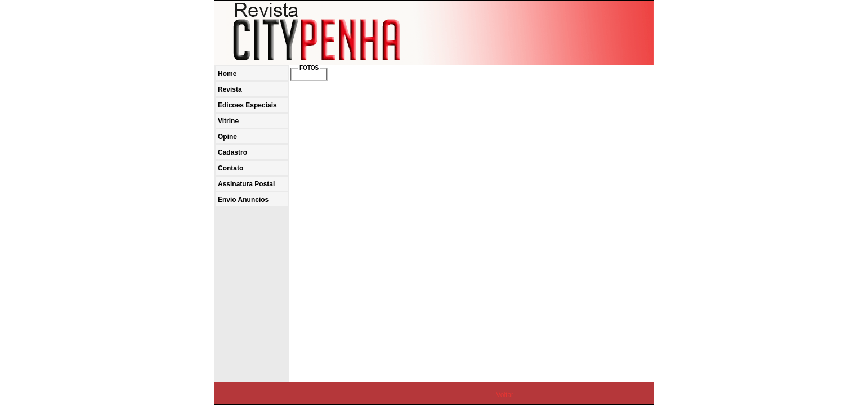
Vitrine (228, 121)
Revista (230, 89)
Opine (227, 137)
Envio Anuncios (243, 200)
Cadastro (232, 152)
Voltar (505, 395)
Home (227, 74)
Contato (231, 168)
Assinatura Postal (246, 184)
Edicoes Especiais (247, 105)
